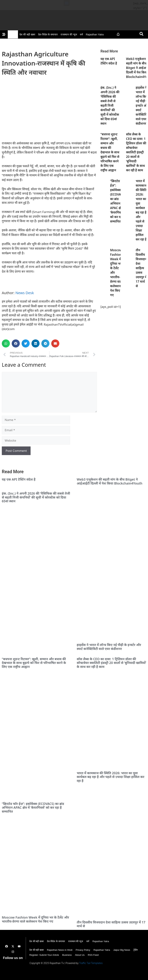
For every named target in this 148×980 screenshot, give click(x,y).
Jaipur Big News (122, 950)
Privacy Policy (83, 950)
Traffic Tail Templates (91, 963)
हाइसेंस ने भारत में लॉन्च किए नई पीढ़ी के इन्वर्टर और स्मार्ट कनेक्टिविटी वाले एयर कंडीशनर (109, 647)
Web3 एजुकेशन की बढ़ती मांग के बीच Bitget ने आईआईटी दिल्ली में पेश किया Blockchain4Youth (110, 481)
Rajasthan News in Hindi (60, 950)
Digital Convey (12, 965)
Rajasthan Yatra (95, 34)
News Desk (25, 293)
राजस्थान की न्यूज (69, 34)
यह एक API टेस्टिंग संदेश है (19, 479)
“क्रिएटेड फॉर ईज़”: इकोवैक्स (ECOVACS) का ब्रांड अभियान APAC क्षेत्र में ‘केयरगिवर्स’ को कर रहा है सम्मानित (33, 808)
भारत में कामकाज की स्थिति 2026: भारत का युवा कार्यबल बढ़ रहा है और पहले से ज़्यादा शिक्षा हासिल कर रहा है (111, 777)
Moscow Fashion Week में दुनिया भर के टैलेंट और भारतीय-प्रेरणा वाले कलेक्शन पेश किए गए (35, 919)
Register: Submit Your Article (44, 955)
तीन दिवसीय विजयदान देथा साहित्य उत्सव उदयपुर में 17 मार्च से (141, 268)
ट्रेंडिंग (136, 950)
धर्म (81, 34)
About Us (80, 955)
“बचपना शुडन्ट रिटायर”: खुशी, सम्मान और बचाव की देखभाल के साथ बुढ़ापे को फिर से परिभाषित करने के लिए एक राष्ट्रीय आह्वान (110, 152)
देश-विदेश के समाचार (48, 34)
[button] (67, 3)
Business (67, 955)
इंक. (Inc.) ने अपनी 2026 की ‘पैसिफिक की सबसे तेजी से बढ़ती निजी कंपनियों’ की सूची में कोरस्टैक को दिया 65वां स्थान (110, 106)
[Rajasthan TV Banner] (74, 26)
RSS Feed (93, 955)
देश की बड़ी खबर (27, 34)
